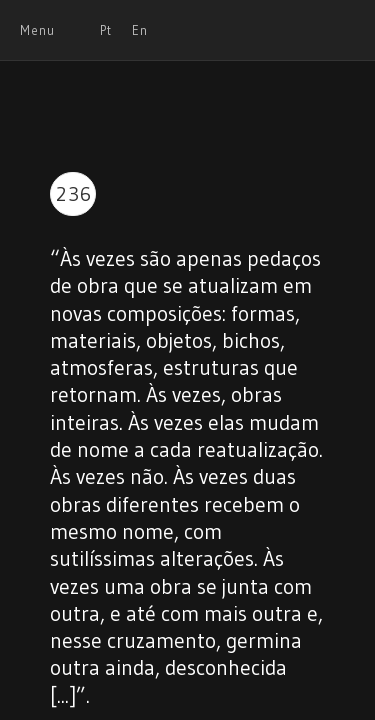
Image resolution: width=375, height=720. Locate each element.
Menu (37, 30)
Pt (106, 30)
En (140, 30)
